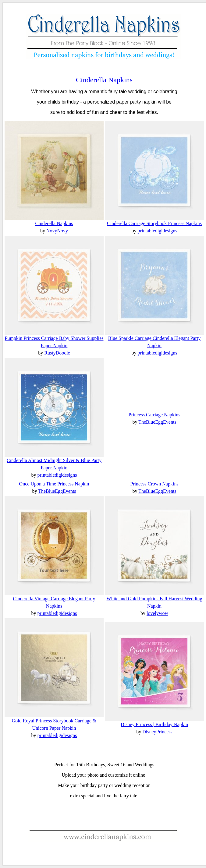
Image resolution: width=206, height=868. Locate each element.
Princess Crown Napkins (154, 484)
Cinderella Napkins (104, 80)
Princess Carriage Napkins (154, 415)
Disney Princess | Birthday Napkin (154, 724)
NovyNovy (57, 231)
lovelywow (157, 613)
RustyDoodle (57, 353)
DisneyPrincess (157, 732)
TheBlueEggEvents (157, 422)
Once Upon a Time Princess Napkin (54, 484)
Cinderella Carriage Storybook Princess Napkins (154, 223)
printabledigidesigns (158, 231)
